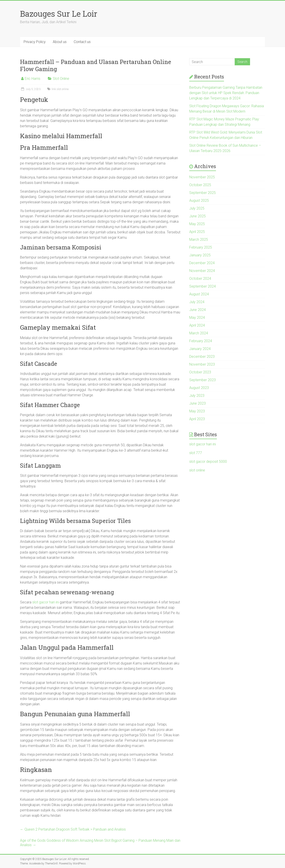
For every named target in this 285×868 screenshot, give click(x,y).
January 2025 (200, 255)
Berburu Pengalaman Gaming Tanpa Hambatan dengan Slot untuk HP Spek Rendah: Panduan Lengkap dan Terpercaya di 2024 (226, 93)
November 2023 (202, 364)
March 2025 (199, 240)
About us (60, 42)
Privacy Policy (35, 42)
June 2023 (197, 403)
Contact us (82, 42)
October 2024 (200, 279)
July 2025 (197, 208)
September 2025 (203, 193)
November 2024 (202, 271)
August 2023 (199, 388)
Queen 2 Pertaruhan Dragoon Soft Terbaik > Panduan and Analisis (73, 829)
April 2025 (197, 232)
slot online (197, 470)
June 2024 (197, 310)
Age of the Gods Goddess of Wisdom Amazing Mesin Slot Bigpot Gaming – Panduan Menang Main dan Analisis (100, 843)
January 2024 (200, 349)
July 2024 (197, 302)
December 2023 (202, 357)
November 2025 (202, 177)
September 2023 (203, 380)
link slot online (60, 89)
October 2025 (200, 185)
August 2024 (199, 294)
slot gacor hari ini (46, 602)
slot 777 (196, 453)
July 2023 (197, 396)
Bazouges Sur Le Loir (59, 14)
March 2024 (199, 333)
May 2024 (197, 318)
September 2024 (203, 286)
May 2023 (197, 411)
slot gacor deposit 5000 (208, 462)
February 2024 (201, 341)
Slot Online (61, 79)
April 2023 (197, 419)
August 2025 (199, 201)
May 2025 (197, 224)
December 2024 (202, 263)
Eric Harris (33, 79)
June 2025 (197, 216)
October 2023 (200, 372)
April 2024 (197, 325)
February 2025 (201, 247)
